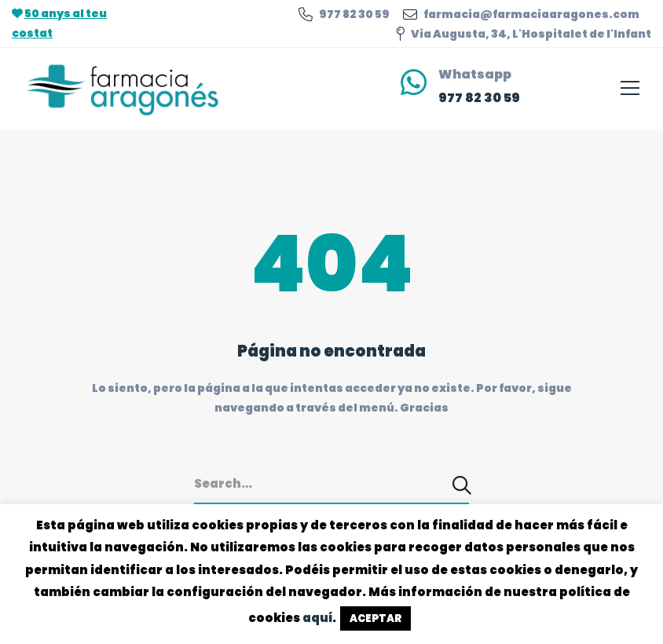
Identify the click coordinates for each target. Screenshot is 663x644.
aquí (317, 618)
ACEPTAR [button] (375, 618)
